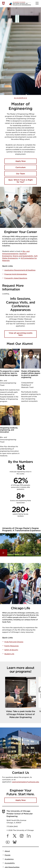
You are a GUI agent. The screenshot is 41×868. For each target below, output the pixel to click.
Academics (20, 98)
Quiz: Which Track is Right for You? (20, 181)
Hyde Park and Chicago (14, 642)
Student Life (9, 654)
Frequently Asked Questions (16, 278)
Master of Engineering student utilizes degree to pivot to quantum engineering (31, 374)
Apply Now (20, 161)
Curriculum (21, 167)
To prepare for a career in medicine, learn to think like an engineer (10, 373)
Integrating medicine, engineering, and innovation (9, 430)
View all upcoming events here (21, 334)
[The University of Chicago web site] (3, 3)
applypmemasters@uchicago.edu (26, 782)
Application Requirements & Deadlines (20, 270)
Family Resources (11, 646)
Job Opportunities (12, 867)
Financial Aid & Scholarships (16, 274)
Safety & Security (11, 650)
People (8, 855)
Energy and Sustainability (23, 256)
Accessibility (10, 863)
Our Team (20, 174)
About (7, 851)
